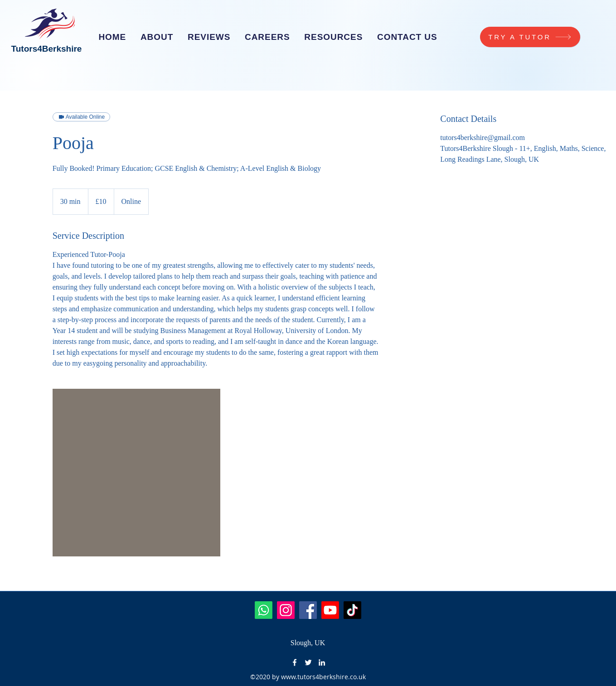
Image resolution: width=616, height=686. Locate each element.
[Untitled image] (136, 473)
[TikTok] (352, 610)
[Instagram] (286, 610)
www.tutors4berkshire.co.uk (323, 677)
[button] (267, 37)
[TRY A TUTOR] (530, 37)
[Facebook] (308, 610)
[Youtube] (330, 610)
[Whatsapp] (264, 610)
